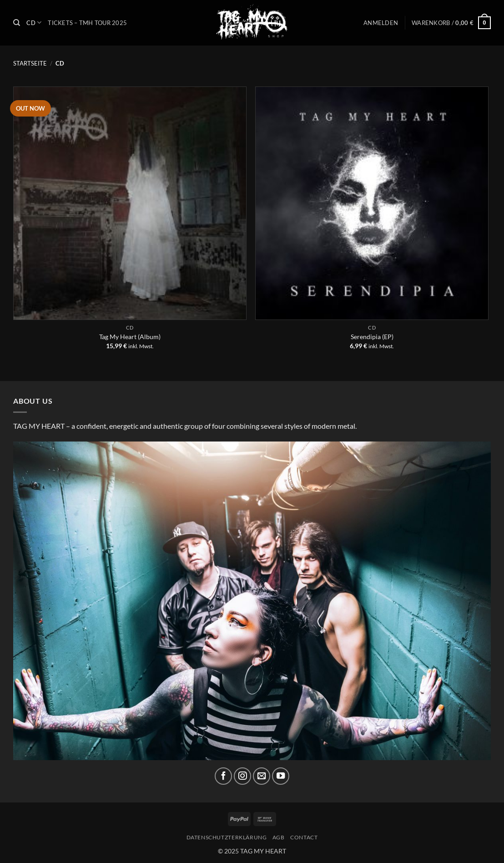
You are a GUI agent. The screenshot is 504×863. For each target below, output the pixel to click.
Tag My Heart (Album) (130, 337)
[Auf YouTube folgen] (281, 776)
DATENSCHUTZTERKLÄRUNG (227, 837)
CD (34, 23)
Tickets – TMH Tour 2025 (87, 23)
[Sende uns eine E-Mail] (262, 776)
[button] (381, 23)
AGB (279, 837)
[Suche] (17, 23)
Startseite (30, 63)
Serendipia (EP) (372, 337)
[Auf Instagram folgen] (242, 776)
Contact (304, 837)
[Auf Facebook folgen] (223, 776)
